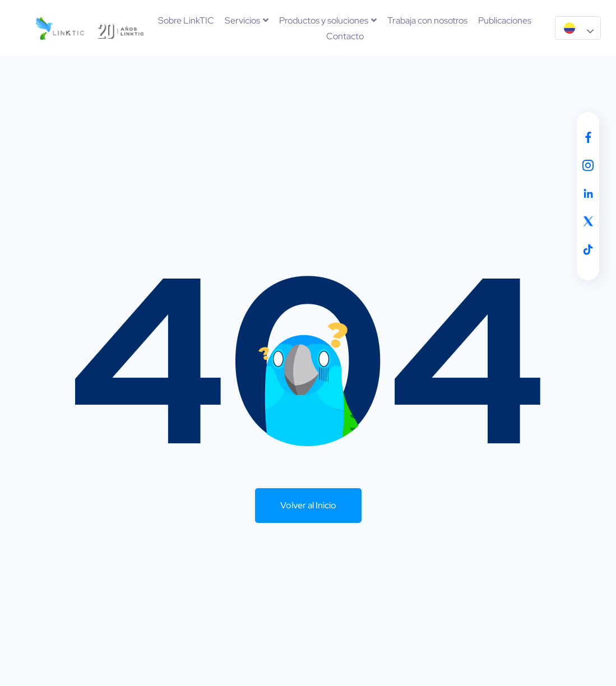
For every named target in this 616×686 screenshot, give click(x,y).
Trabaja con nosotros (427, 20)
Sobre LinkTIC (186, 20)
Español (569, 28)
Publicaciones (505, 20)
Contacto (345, 36)
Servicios (247, 20)
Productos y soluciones (328, 20)
